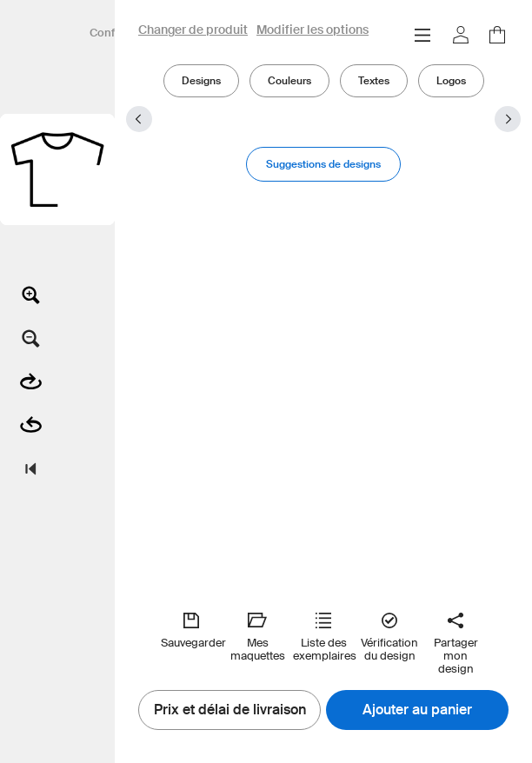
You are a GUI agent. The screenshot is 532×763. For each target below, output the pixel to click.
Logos (451, 80)
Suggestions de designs (323, 164)
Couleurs (289, 80)
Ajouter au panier (417, 710)
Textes (374, 80)
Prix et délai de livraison (230, 710)
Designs (201, 80)
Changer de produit (193, 30)
